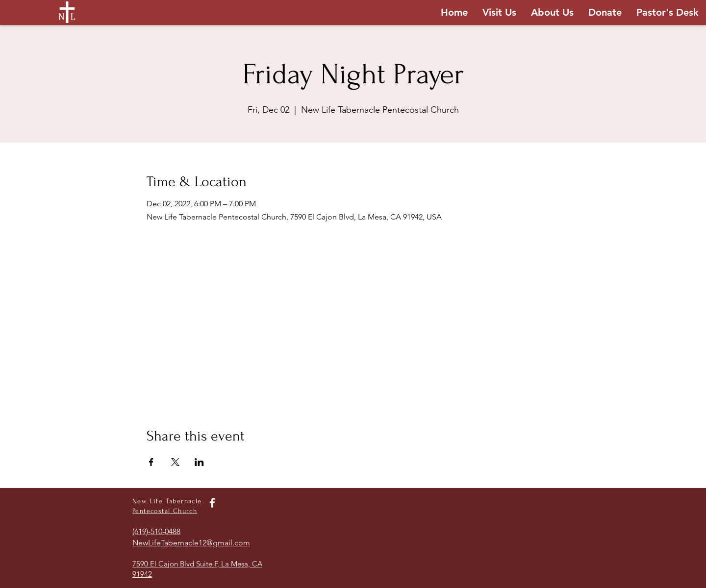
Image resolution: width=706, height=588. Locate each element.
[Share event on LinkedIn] (199, 462)
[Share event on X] (175, 462)
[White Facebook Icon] (212, 503)
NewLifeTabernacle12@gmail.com (191, 543)
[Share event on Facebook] (151, 462)
